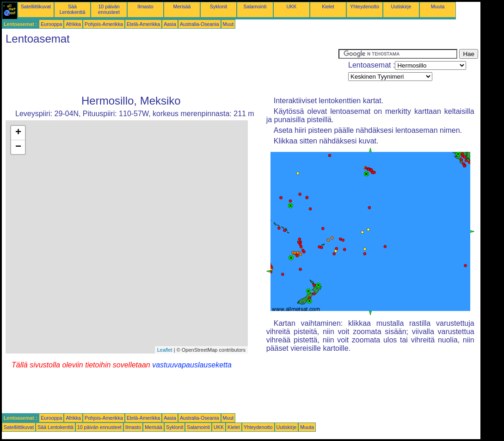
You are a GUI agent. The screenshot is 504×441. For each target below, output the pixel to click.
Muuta (438, 6)
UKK (292, 6)
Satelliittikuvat (36, 6)
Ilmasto (145, 6)
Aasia (170, 24)
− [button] (18, 147)
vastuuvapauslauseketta (192, 365)
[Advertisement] (170, 70)
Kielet (328, 6)
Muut (228, 24)
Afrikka (73, 24)
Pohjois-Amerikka (104, 24)
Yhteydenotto (365, 6)
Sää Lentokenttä (73, 9)
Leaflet (165, 350)
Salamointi (255, 6)
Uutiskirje (401, 6)
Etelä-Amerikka (143, 24)
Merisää (182, 6)
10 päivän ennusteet (109, 9)
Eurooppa (51, 24)
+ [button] (18, 133)
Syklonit (218, 6)
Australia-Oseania (200, 24)
